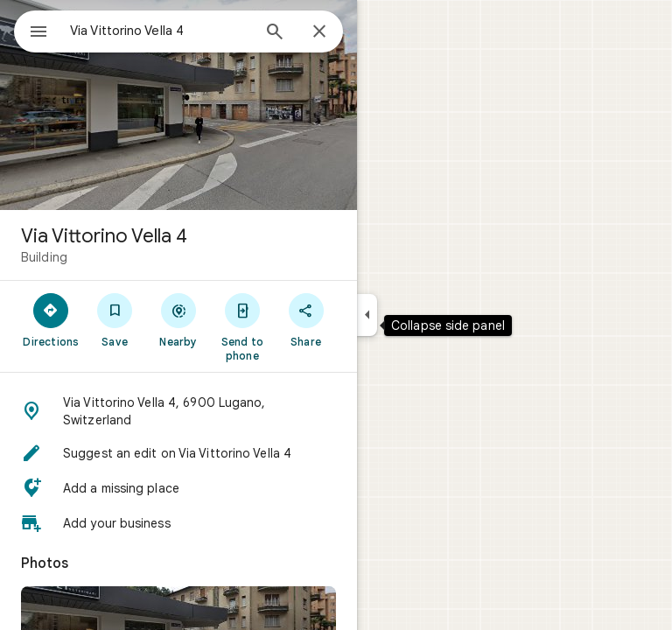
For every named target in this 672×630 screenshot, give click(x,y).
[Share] (306, 319)
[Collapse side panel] (367, 315)
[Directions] (51, 319)
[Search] (275, 33)
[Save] (115, 319)
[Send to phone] (242, 326)
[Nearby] (179, 319)
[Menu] (38, 33)
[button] (178, 411)
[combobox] (160, 31)
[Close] (319, 32)
